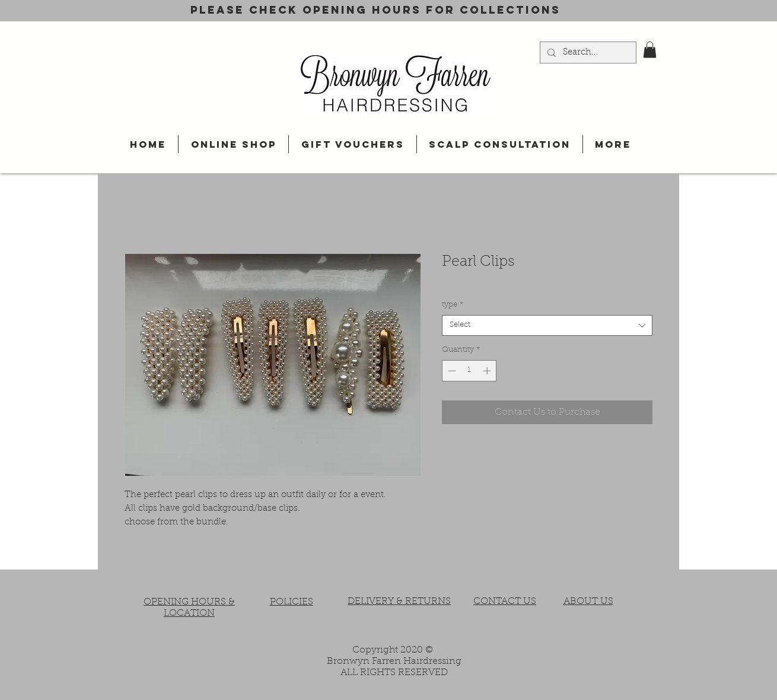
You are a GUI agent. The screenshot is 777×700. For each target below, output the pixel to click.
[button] (650, 50)
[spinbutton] (469, 371)
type (453, 305)
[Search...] (587, 53)
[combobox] (547, 325)
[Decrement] (451, 371)
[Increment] (488, 371)
